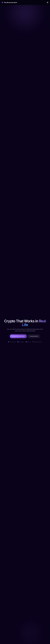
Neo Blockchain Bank (9, 2)
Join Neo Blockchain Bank (18, 336)
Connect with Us (34, 336)
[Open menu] (48, 3)
